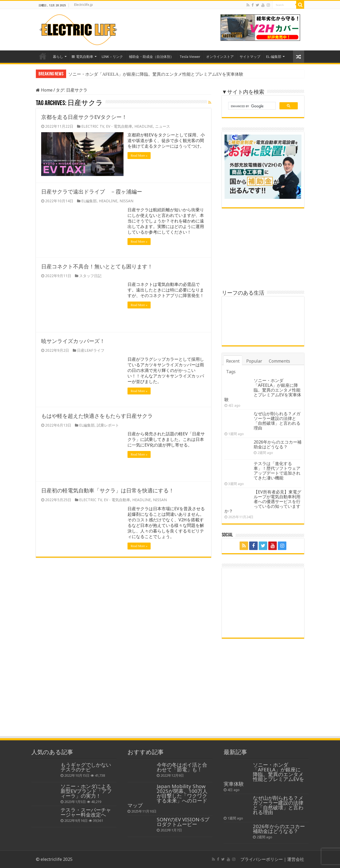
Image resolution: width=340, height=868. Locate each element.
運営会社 (296, 859)
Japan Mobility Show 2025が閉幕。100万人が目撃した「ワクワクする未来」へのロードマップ (167, 796)
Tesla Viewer (190, 57)
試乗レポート (108, 425)
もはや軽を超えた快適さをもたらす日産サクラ (97, 416)
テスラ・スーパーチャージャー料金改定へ (86, 812)
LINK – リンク (112, 57)
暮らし (58, 57)
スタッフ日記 (90, 276)
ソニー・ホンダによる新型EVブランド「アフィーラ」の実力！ (86, 791)
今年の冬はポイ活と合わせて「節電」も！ (182, 767)
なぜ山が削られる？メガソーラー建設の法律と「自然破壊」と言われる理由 (277, 421)
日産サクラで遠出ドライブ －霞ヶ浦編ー (92, 192)
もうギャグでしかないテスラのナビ (86, 767)
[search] (251, 106)
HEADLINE (144, 126)
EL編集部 (89, 201)
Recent (233, 361)
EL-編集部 (274, 57)
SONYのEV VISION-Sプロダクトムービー (183, 822)
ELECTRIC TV (93, 126)
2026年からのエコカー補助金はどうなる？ (278, 444)
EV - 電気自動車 (119, 126)
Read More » (139, 156)
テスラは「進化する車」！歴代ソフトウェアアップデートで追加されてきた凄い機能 (277, 471)
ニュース (163, 126)
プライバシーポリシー (262, 859)
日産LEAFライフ (91, 350)
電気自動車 (82, 57)
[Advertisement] (170, 696)
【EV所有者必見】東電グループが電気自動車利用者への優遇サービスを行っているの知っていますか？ (263, 501)
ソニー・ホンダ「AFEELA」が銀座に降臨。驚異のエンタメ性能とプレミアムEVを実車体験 (156, 74)
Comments (279, 361)
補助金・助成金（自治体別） (151, 57)
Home (43, 56)
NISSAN (126, 201)
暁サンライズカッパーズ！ (73, 341)
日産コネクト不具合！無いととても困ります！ (97, 266)
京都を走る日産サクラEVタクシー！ (84, 117)
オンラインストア (220, 57)
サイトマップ (250, 57)
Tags (231, 372)
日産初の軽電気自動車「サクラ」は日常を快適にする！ (108, 490)
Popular (254, 361)
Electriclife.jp (84, 5)
